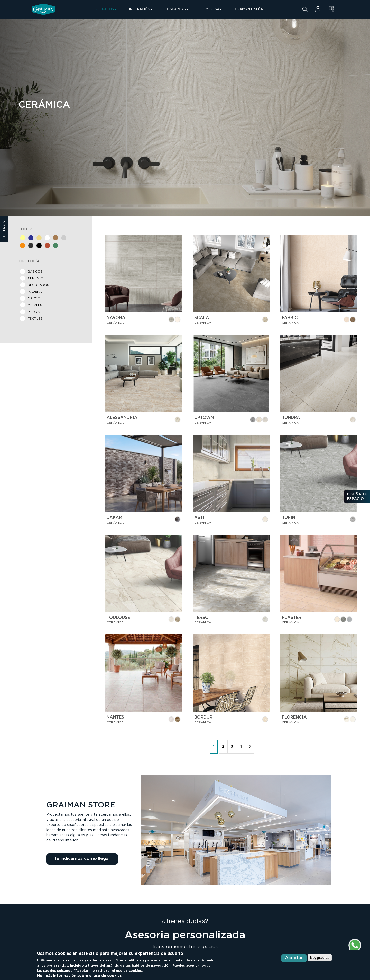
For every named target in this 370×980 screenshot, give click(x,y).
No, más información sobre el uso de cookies (79, 976)
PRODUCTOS (105, 9)
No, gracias (320, 958)
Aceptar (294, 958)
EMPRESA (213, 9)
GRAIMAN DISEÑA (249, 9)
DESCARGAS (177, 9)
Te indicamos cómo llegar (82, 859)
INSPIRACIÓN (141, 9)
